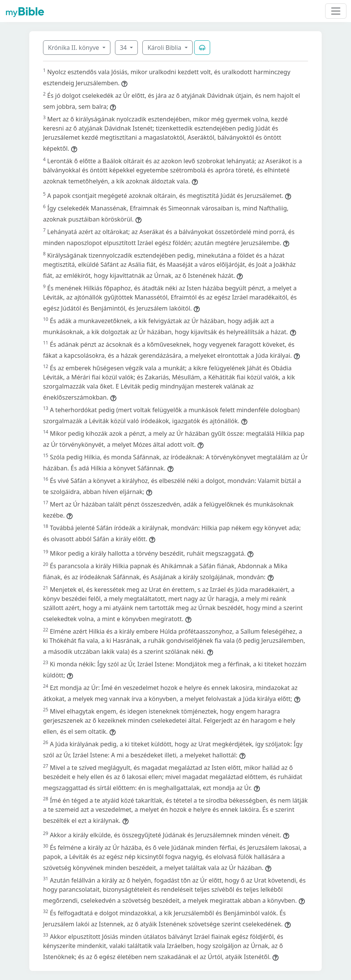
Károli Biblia (165, 48)
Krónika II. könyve (74, 48)
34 (124, 48)
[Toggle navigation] (336, 11)
